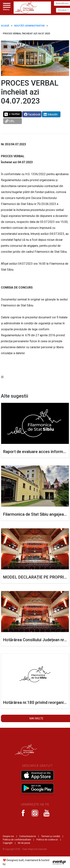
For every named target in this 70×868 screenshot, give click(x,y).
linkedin (51, 114)
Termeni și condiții (51, 836)
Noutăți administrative (29, 26)
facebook (32, 114)
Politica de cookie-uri (47, 840)
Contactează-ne (28, 836)
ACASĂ (5, 26)
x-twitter (12, 114)
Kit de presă (24, 843)
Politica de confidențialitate (17, 840)
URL (10, 121)
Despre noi (8, 836)
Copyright (8, 843)
